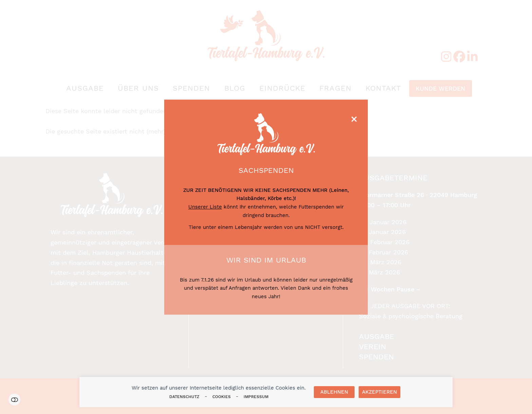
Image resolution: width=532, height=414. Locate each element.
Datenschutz (184, 397)
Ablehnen (334, 392)
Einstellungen (14, 400)
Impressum (256, 397)
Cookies (222, 397)
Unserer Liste (205, 207)
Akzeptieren (379, 392)
